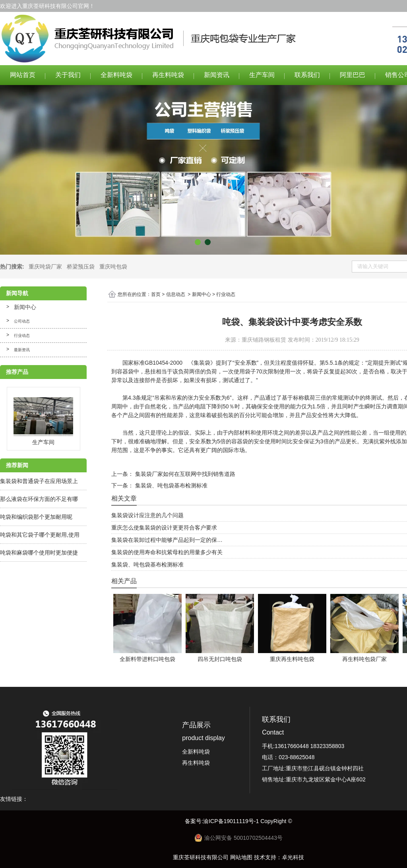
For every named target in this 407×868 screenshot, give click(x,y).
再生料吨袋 (168, 75)
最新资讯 (22, 350)
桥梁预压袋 (81, 267)
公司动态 (22, 321)
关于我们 (68, 75)
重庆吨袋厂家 (45, 267)
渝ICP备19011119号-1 (232, 821)
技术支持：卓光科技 (279, 857)
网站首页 (23, 75)
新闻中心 (25, 307)
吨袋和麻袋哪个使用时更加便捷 (39, 553)
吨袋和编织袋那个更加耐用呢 (36, 517)
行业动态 (22, 335)
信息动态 (176, 294)
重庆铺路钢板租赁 (264, 340)
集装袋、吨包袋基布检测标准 (171, 485)
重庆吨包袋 (113, 267)
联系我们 (307, 75)
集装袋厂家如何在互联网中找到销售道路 (184, 474)
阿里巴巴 (353, 75)
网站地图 (241, 857)
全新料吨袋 (116, 75)
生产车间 (262, 75)
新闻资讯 (217, 75)
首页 (156, 294)
